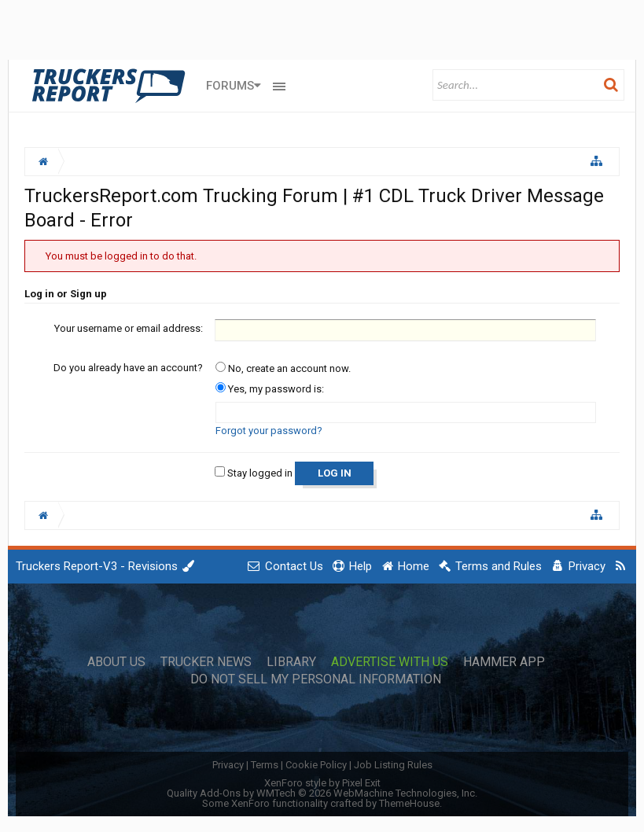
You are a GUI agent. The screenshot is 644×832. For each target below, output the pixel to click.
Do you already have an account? (128, 368)
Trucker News (206, 662)
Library (291, 662)
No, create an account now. (283, 368)
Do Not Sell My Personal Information (316, 679)
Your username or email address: (129, 328)
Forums (230, 86)
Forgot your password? (269, 431)
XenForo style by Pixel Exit (322, 783)
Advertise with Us (390, 662)
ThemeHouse (409, 803)
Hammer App (504, 662)
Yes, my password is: (270, 389)
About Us (116, 662)
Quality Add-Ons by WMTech (322, 793)
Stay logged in (254, 473)
